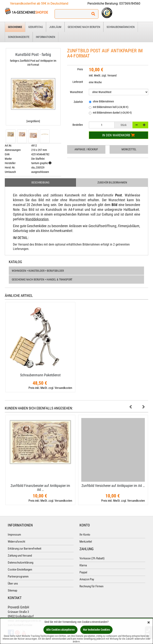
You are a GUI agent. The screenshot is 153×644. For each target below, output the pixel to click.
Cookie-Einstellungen (20, 570)
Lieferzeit (78, 82)
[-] (136, 125)
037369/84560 (130, 3)
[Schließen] (149, 623)
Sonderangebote (19, 37)
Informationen (46, 37)
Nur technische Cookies (96, 630)
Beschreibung (40, 182)
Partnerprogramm (18, 577)
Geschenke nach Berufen (84, 27)
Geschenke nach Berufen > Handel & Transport (42, 279)
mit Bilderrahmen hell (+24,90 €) (109, 107)
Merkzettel (129, 149)
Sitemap (12, 590)
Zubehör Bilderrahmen (112, 182)
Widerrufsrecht (16, 542)
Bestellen (78, 125)
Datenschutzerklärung (21, 563)
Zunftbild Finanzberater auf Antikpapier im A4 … (40, 488)
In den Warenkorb (118, 135)
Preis (80, 69)
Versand (112, 75)
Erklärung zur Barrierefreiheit (25, 549)
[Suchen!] (93, 14)
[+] (144, 125)
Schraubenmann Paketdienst (40, 375)
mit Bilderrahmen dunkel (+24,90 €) (110, 113)
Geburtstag (36, 27)
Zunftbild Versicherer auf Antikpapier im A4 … (113, 486)
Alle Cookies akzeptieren (60, 630)
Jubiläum (55, 27)
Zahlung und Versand (20, 556)
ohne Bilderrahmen (101, 102)
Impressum (14, 535)
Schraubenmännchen (121, 27)
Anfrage (86, 149)
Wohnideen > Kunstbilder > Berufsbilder (38, 271)
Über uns (13, 584)
